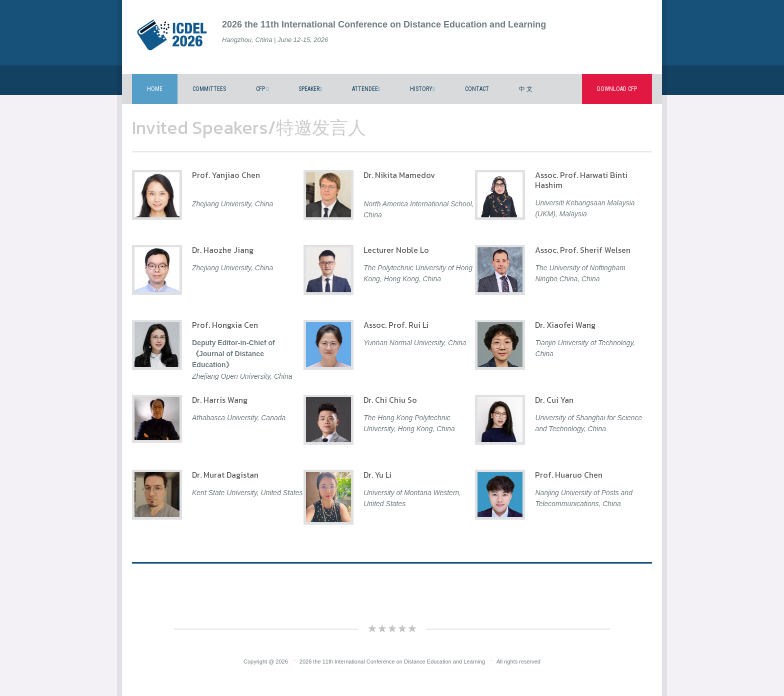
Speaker (310, 89)
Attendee (366, 89)
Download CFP (617, 89)
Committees (209, 89)
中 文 (526, 89)
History (422, 89)
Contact (477, 89)
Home (155, 89)
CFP (262, 89)
